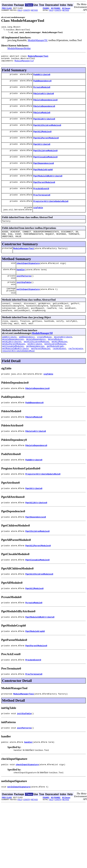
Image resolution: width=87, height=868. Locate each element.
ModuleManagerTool (24, 263)
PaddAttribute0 (42, 77)
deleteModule (55, 360)
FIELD (20, 10)
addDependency (27, 358)
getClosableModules (13, 369)
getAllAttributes (12, 363)
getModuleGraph (55, 369)
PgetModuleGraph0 (43, 179)
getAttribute (35, 366)
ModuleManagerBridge (19, 49)
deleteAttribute (63, 358)
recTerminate (76, 372)
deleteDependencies (13, 360)
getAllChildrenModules (36, 363)
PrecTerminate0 (42, 206)
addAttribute (9, 358)
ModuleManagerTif (38, 41)
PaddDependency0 (42, 83)
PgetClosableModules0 (45, 165)
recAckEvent (59, 372)
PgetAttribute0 (42, 152)
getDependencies (35, 369)
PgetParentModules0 (44, 192)
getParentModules (41, 372)
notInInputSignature (28, 306)
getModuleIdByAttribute (15, 372)
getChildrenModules (55, 366)
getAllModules (59, 363)
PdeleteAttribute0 (44, 97)
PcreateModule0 (42, 90)
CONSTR (26, 10)
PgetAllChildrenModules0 (47, 131)
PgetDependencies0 (44, 172)
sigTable (38, 220)
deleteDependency (36, 360)
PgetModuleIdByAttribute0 (48, 186)
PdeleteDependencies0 (45, 104)
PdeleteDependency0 (44, 111)
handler (21, 285)
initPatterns (24, 292)
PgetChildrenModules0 (45, 158)
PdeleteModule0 (42, 118)
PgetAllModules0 (42, 138)
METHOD (34, 10)
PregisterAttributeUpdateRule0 (51, 213)
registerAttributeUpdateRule (18, 374)
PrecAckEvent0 (41, 199)
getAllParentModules (13, 366)
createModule (44, 358)
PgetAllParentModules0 (46, 145)
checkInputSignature (28, 278)
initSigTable (24, 298)
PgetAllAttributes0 (44, 124)
